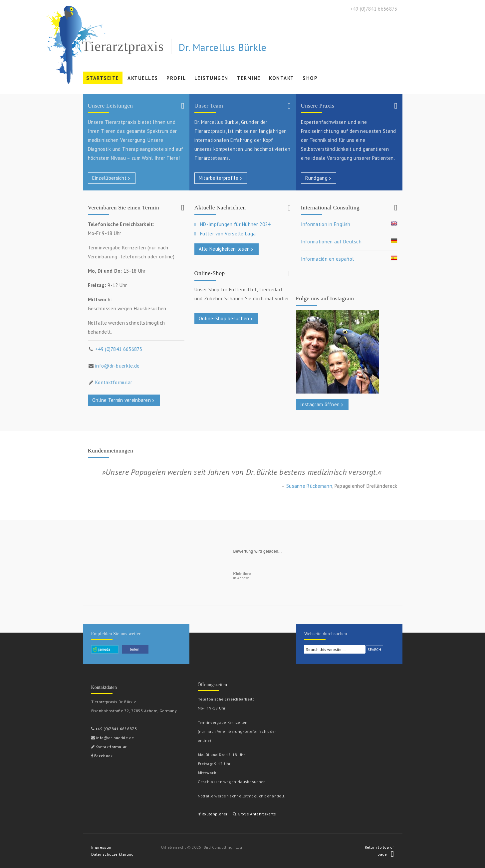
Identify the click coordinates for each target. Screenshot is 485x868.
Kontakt (282, 78)
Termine (248, 79)
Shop (310, 78)
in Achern (242, 576)
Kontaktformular (114, 382)
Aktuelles (143, 78)
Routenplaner (215, 814)
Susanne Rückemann (309, 486)
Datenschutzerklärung (113, 854)
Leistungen (211, 79)
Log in (241, 847)
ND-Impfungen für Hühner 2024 (235, 224)
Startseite (103, 78)
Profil (175, 79)
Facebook (103, 756)
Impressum (102, 847)
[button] (135, 649)
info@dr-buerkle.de (117, 366)
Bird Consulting (218, 847)
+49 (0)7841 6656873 (119, 349)
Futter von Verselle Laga (228, 234)
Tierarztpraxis (123, 46)
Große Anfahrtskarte (257, 814)
